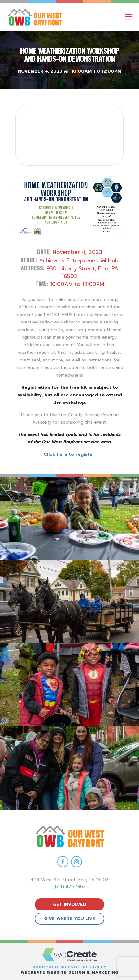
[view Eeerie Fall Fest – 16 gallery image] (69, 685)
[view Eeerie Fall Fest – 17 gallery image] (69, 602)
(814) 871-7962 (70, 887)
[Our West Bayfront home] (51, 17)
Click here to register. (69, 454)
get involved (70, 904)
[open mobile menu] (128, 17)
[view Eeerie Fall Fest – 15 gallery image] (69, 768)
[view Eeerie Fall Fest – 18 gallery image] (69, 518)
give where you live (70, 919)
